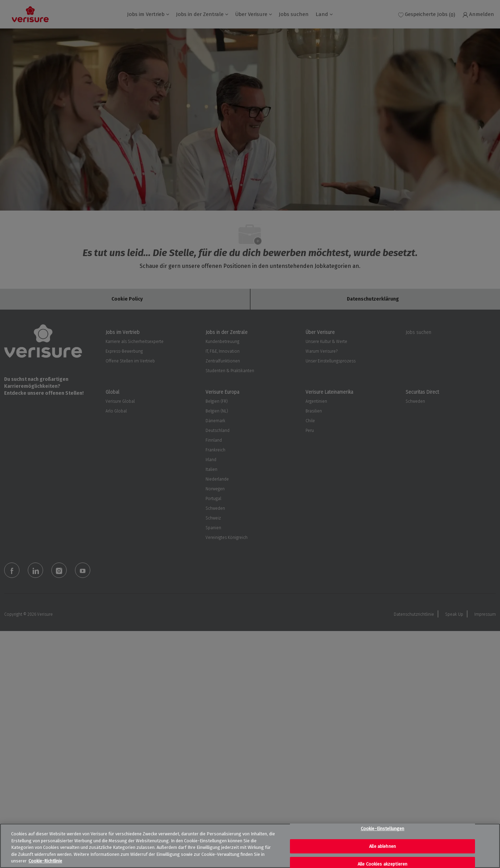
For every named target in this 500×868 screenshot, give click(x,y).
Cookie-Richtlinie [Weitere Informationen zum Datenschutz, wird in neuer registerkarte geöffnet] (45, 861)
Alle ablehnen (382, 846)
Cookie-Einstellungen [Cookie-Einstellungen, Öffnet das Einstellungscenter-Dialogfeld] (383, 829)
